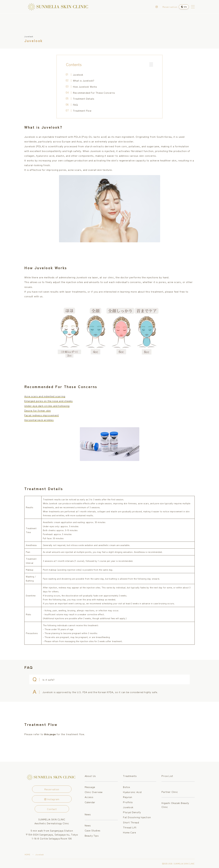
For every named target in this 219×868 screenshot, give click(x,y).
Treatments (130, 776)
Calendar (90, 802)
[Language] (184, 7)
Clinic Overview (94, 792)
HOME (27, 854)
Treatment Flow (82, 111)
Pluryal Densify (132, 812)
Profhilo (128, 802)
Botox (127, 787)
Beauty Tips (92, 836)
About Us (90, 776)
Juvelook (78, 75)
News (88, 814)
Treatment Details (84, 99)
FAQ (76, 105)
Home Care (129, 832)
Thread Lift (130, 827)
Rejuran (128, 797)
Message (90, 787)
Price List (167, 776)
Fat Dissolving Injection (137, 817)
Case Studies (93, 830)
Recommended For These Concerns (94, 93)
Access (89, 797)
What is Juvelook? (84, 80)
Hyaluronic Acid (132, 792)
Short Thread (131, 822)
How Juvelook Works (85, 87)
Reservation (170, 7)
